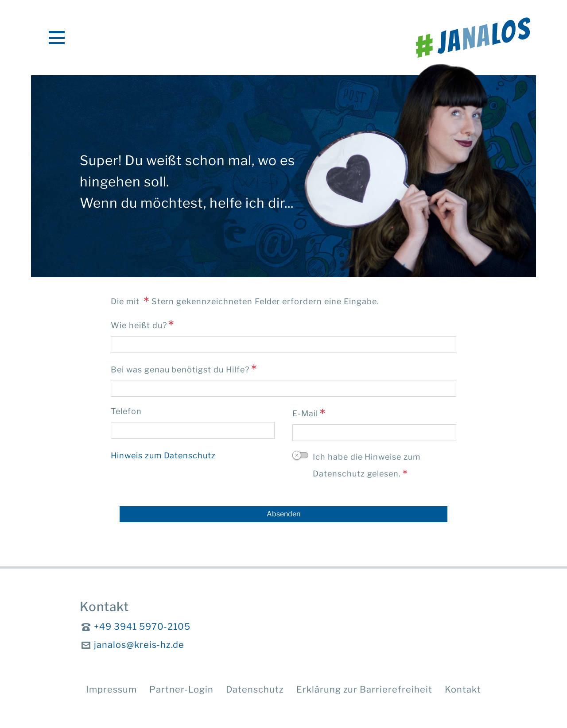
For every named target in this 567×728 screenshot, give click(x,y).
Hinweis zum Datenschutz (163, 455)
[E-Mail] (374, 433)
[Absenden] (283, 514)
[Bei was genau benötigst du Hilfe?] (283, 388)
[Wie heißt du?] (283, 345)
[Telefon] (193, 430)
